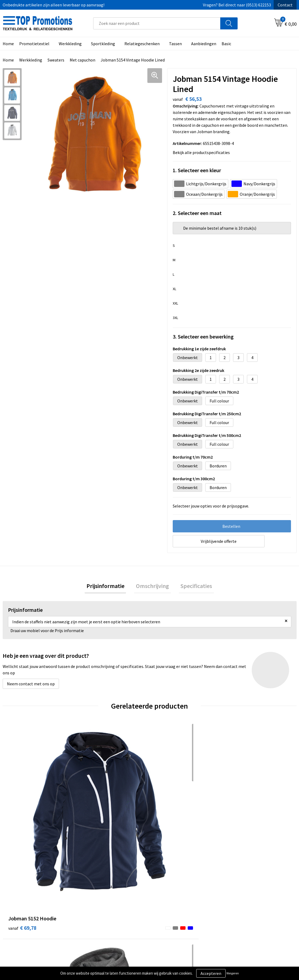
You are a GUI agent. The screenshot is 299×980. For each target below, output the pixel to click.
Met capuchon (82, 60)
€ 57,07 (96, 815)
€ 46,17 (169, 807)
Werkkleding (70, 44)
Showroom (239, 893)
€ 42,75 (243, 807)
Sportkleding (103, 44)
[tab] (109, 587)
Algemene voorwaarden (178, 893)
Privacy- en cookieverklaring (182, 901)
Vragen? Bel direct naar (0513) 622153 (237, 5)
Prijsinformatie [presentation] (109, 587)
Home (8, 60)
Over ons (91, 893)
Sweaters (56, 60)
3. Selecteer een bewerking (203, 337)
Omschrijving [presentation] (152, 587)
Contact (285, 5)
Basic (226, 44)
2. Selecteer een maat (197, 213)
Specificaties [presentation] (193, 587)
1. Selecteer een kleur (197, 170)
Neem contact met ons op (31, 685)
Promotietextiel (34, 44)
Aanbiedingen (204, 44)
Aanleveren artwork (247, 901)
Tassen (175, 44)
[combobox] (157, 23)
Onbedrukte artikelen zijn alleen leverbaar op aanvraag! (54, 5)
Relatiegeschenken (142, 44)
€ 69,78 (22, 807)
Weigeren (233, 973)
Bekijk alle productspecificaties (203, 152)
